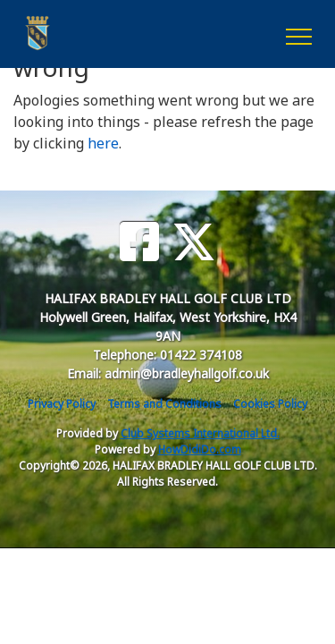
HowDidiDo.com (200, 449)
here (103, 143)
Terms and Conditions (164, 404)
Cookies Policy (270, 404)
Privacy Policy (62, 404)
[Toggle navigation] (298, 34)
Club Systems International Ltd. (200, 433)
